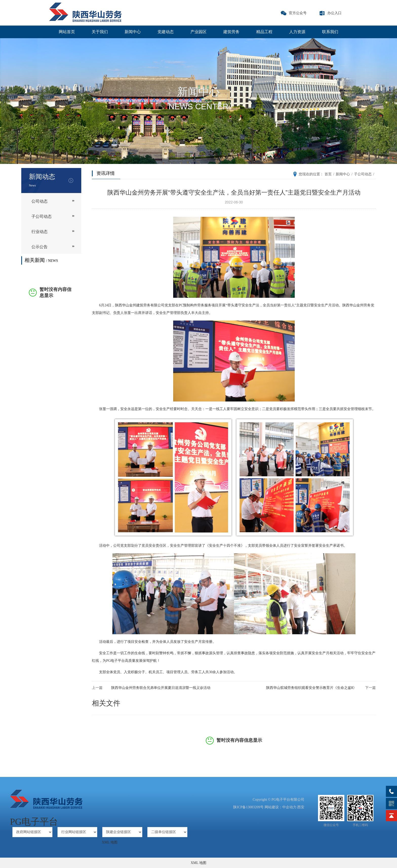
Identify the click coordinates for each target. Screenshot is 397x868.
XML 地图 (110, 842)
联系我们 (330, 32)
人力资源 (297, 32)
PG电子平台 (34, 822)
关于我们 (100, 32)
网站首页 (67, 32)
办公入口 (334, 13)
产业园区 (198, 32)
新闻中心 (133, 32)
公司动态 (39, 201)
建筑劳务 (231, 32)
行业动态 (39, 232)
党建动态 (166, 32)
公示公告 (39, 247)
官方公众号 (298, 13)
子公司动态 (42, 216)
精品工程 (264, 32)
